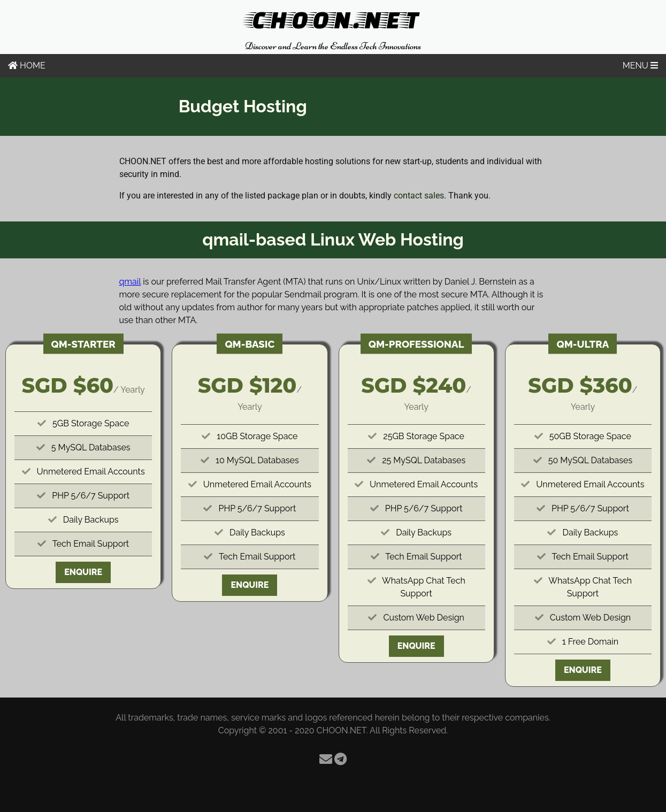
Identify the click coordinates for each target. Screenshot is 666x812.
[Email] (326, 759)
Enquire (83, 572)
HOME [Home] (27, 66)
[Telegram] (340, 759)
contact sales (419, 196)
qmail (130, 282)
